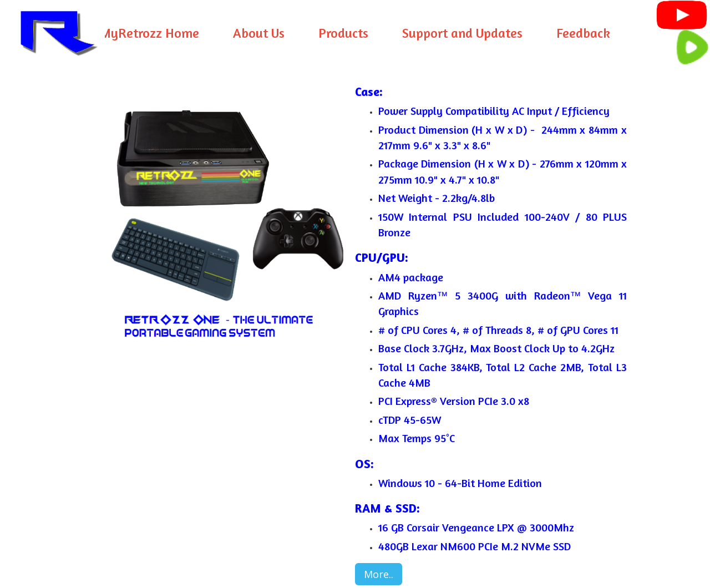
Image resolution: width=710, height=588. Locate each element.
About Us (259, 33)
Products (343, 33)
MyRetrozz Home (149, 33)
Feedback (583, 33)
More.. (379, 574)
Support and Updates (462, 33)
